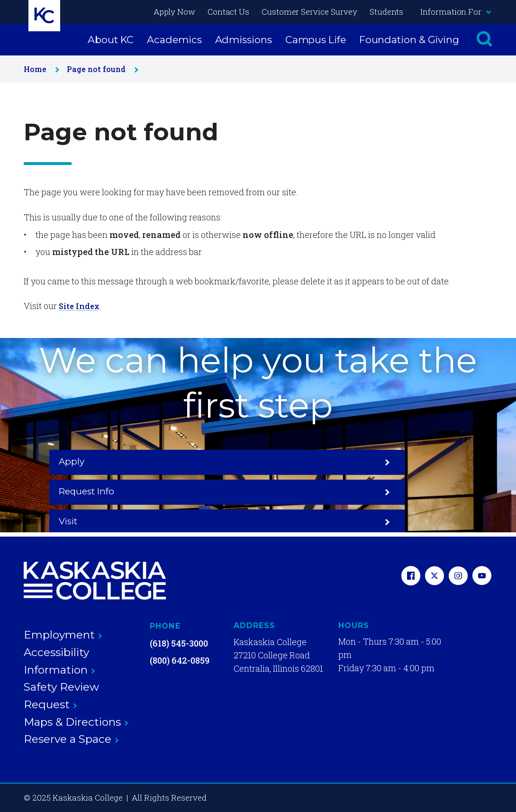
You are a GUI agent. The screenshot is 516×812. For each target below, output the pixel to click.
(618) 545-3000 (179, 643)
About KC (111, 40)
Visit (403, 492)
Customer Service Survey (309, 12)
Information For (455, 12)
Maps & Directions (76, 722)
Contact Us (228, 12)
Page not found (101, 69)
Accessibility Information (59, 661)
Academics (174, 40)
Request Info (258, 492)
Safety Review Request (61, 696)
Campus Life (316, 40)
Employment (63, 635)
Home (40, 69)
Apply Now (174, 12)
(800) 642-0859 (180, 660)
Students (386, 12)
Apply (113, 492)
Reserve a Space (71, 739)
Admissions (244, 40)
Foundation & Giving (409, 40)
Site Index (81, 306)
